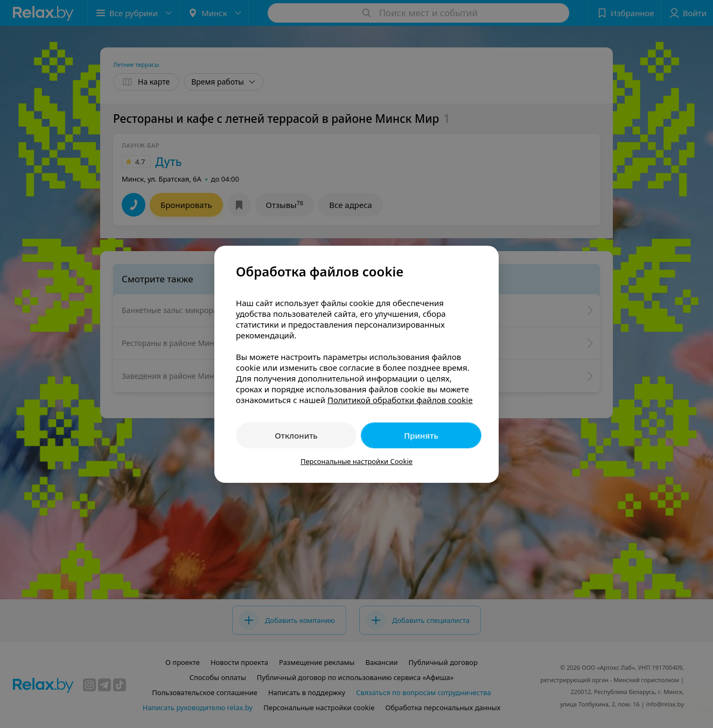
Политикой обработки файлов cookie (400, 400)
